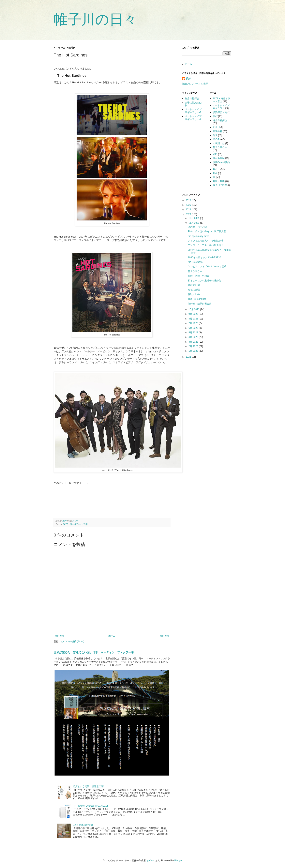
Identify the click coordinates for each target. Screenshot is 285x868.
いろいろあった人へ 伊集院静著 (206, 241)
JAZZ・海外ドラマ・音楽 (75, 524)
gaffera (151, 860)
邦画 (215, 173)
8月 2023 (194, 319)
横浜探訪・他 (220, 112)
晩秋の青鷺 (194, 290)
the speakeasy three (199, 236)
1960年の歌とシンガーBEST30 (204, 257)
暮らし (216, 169)
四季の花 (217, 131)
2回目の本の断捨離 (83, 825)
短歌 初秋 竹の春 (199, 276)
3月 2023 (194, 342)
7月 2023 (194, 323)
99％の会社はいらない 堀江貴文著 (207, 231)
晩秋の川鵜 (194, 285)
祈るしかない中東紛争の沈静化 (204, 281)
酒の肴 (216, 139)
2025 (189, 205)
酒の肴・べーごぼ (197, 227)
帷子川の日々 (95, 19)
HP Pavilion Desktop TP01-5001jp (91, 806)
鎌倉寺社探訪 (192, 99)
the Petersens (195, 262)
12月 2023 (194, 218)
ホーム (112, 636)
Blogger (179, 860)
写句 (215, 135)
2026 (189, 200)
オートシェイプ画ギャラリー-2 (193, 118)
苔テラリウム (220, 147)
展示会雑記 (219, 158)
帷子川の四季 (220, 185)
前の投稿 (164, 636)
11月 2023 (194, 223)
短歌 (215, 154)
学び (215, 116)
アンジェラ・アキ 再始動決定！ (206, 245)
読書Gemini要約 (221, 162)
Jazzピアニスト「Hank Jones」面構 (207, 267)
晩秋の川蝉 (194, 294)
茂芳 (188, 79)
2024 (189, 209)
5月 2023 (194, 333)
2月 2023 (194, 346)
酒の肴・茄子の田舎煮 (200, 304)
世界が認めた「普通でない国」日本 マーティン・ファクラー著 (94, 652)
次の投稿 (59, 636)
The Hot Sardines (197, 299)
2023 (189, 214)
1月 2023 (194, 351)
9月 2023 (194, 314)
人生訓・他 (219, 143)
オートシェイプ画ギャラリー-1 (193, 111)
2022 (189, 357)
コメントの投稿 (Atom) (72, 642)
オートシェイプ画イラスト (221, 107)
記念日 (216, 127)
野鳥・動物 (219, 181)
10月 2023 (194, 309)
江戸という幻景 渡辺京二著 (89, 786)
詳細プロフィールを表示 (195, 84)
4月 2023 (194, 337)
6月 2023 (194, 328)
